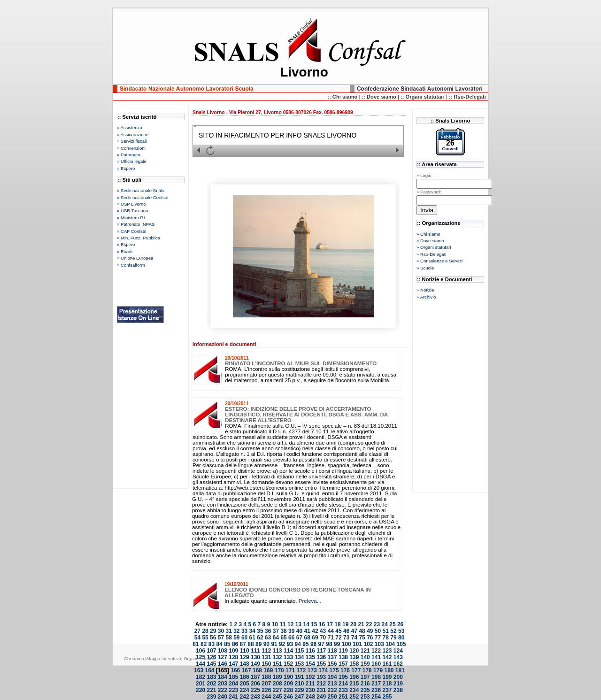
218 (387, 684)
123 (387, 651)
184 (223, 677)
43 (323, 631)
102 (368, 644)
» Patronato (129, 155)
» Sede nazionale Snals (141, 190)
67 (299, 638)
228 (288, 690)
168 (257, 670)
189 (277, 677)
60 (244, 638)
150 (266, 664)
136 (321, 657)
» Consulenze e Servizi (439, 261)
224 (245, 690)
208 (277, 684)
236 (376, 690)
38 (283, 631)
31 (228, 631)
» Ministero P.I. (132, 218)
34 (252, 631)
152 (288, 664)
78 (386, 638)
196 (354, 677)
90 (266, 644)
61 (252, 638)
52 (393, 631)
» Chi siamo (428, 234)
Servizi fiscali (134, 141)
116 (310, 651)
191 (299, 677)
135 (310, 657)
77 (378, 638)
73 (346, 638)
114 (288, 651)
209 (288, 684)
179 (378, 670)
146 (223, 664)
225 (255, 690)
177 (356, 670)
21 (361, 624)
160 (376, 664)
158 (354, 664)
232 (332, 690)
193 (321, 677)
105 (401, 644)
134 (299, 657)
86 (235, 644)
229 (299, 690)
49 (370, 631)
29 (213, 631)
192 (310, 677)
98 (329, 644)
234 (354, 690)
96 (313, 644)
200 (398, 677)
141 (376, 657)
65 (283, 638)
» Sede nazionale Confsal (143, 197)
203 (223, 684)
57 (221, 638)
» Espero (126, 244)
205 (245, 684)
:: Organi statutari (423, 97)
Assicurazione (134, 135)
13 (298, 624)
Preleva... (310, 601)
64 (276, 638)
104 (390, 644)
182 (200, 677)
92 (282, 644)
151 (277, 664)
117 (321, 651)
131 (266, 657)
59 (236, 638)
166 (235, 670)
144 (200, 664)
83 (212, 644)
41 (307, 631)
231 (321, 690)
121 (365, 651)
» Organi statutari (434, 247)
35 (260, 631)
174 (323, 670)
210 (299, 684)
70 (323, 638)
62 (260, 638)
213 (332, 684)
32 (236, 631)
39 (291, 631)
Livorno (304, 72)
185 (233, 677)
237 (387, 690)
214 (343, 684)
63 (268, 638)
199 (387, 677)
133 (288, 657)
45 (338, 631)
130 (255, 657)
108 (223, 651)
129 (245, 657)
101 (357, 644)
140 (365, 657)
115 (299, 651)
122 (376, 651)
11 (282, 624)
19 (345, 624)
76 (370, 638)
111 (255, 651)
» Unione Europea (135, 258)
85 (227, 644)
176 (345, 670)
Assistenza (131, 127)
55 (205, 638)
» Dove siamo (430, 241)
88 (250, 644)
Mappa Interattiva (164, 658)
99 (337, 644)
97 (321, 644)
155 (321, 664)
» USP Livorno (131, 204)
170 (279, 670)
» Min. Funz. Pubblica (139, 238)
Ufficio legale (134, 161)
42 (315, 631)
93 (290, 644)
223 (233, 690)
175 (334, 670)
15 (314, 624)
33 (244, 631)
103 (379, 644)
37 (276, 631)
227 (277, 690)
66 (291, 638)
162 (398, 664)
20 (353, 624)
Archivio (428, 297)
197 (365, 677)
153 (299, 664)
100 (347, 644)
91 (274, 644)
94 (298, 644)
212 (321, 684)
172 (301, 670)
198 (376, 677)
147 (233, 664)
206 (255, 684)
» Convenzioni (131, 148)
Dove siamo (382, 97)
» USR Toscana (132, 211)
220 (200, 690)
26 (400, 624)
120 (354, 651)
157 (343, 664)
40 (299, 631)
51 (386, 631)
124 (398, 651)
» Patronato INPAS (136, 224)
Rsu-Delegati (433, 254)
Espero (128, 168)
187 (255, 677)
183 (211, 677)
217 (376, 684)
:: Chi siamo (343, 97)
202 (211, 684)
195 (343, 677)
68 (307, 638)
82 (204, 644)
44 (331, 631)
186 (245, 677)
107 (211, 651)
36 (268, 631)
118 (332, 651)
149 (255, 664)
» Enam (125, 251)
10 (275, 624)
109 (233, 651)
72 (338, 638)
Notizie (427, 290)
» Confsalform (131, 265)
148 (245, 664)
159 (365, 664)
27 (197, 631)
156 (332, 664)
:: (364, 97)
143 (398, 657)
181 (400, 670)
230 (310, 690)
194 (332, 677)
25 (392, 624)
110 (245, 651)
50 (378, 631)
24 (385, 624)
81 (196, 644)
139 (354, 657)
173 (312, 670)
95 (305, 644)
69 (315, 638)
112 (266, 651)
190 (288, 677)
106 (200, 651)
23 (377, 624)
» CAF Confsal (131, 231)
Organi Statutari (199, 658)
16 (322, 624)
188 (266, 677)
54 (197, 638)
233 (343, 690)
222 (223, 690)
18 (337, 624)
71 (331, 638)
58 (228, 638)
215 (354, 684)
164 (210, 670)
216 (365, 684)
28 (205, 631)
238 (398, 690)
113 (277, 651)
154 (310, 664)
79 (393, 638)
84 (219, 644)
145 (211, 664)
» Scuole (425, 268)
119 (343, 651)
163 (199, 670)
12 (290, 624)
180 (389, 670)
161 (387, 664)
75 (362, 638)
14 (306, 624)
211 (310, 684)
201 (200, 684)
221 (211, 690)
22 (369, 624)
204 (233, 684)
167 (247, 670)
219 (398, 684)
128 (233, 657)
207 (266, 684)
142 (387, 657)
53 (401, 631)
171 (290, 670)
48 (362, 631)
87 (243, 644)
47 (354, 631)
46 (346, 631)
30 (221, 631)
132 (277, 657)
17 (330, 624)
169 (268, 670)
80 (401, 638)
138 (343, 657)
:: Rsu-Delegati (467, 97)
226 (266, 690)
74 (354, 638)
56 (213, 638)
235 (365, 690)
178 (367, 670)
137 (332, 657)
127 (223, 657)
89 (258, 644)
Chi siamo (135, 658)
